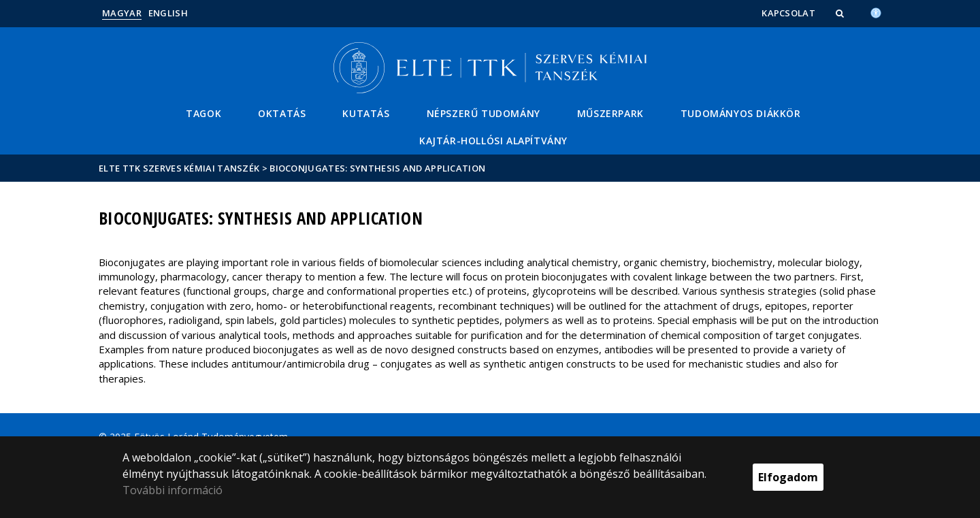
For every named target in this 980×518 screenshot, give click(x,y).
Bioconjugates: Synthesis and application (377, 168)
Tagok (203, 113)
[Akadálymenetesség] (876, 12)
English (168, 13)
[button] (841, 13)
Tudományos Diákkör (741, 113)
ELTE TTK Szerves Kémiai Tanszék (179, 168)
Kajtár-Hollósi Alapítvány (493, 141)
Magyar (122, 13)
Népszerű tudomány (484, 113)
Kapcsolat (788, 13)
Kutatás (366, 113)
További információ (173, 490)
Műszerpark (610, 113)
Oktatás (282, 113)
